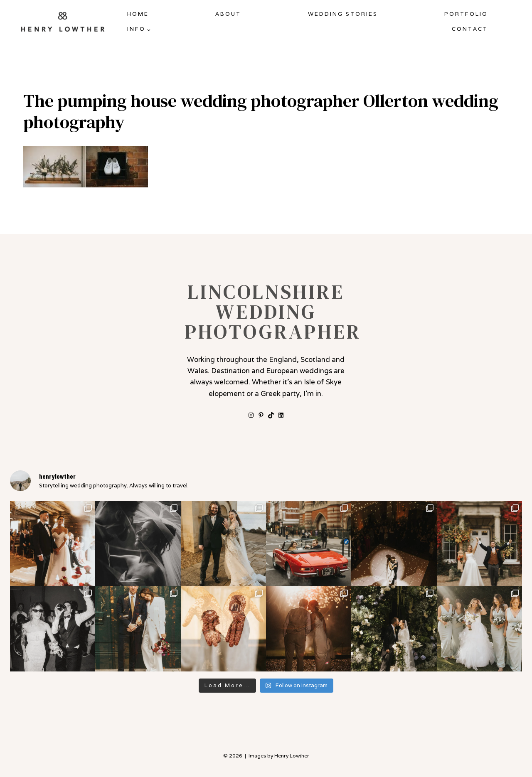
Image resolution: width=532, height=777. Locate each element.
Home (138, 14)
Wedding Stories (343, 14)
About (228, 14)
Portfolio (466, 14)
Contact (470, 29)
